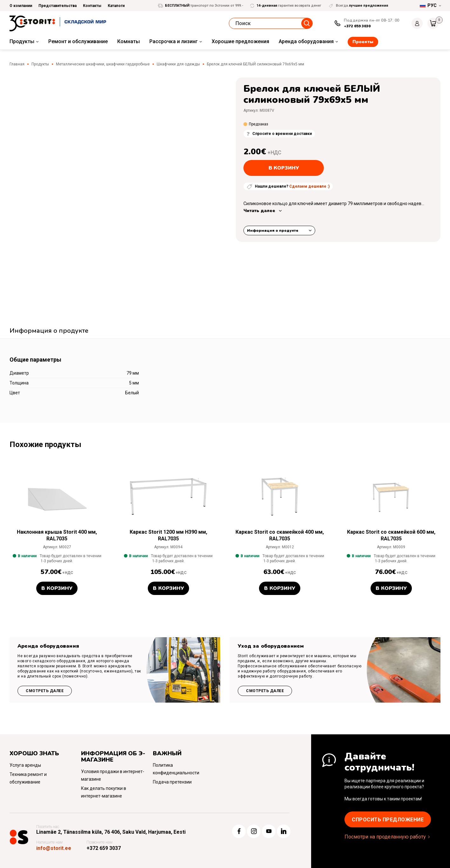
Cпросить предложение (388, 820)
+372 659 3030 (357, 26)
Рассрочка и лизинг (174, 41)
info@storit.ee (54, 848)
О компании (21, 6)
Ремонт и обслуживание (78, 41)
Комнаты (129, 41)
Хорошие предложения (240, 41)
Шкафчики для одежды (178, 64)
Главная (17, 64)
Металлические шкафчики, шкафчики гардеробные (103, 64)
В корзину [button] (57, 588)
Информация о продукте (273, 230)
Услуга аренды (25, 765)
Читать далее (259, 211)
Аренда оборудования (306, 41)
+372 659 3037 (104, 848)
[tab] (49, 331)
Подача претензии (172, 782)
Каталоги (116, 6)
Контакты (92, 6)
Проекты (363, 42)
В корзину (284, 168)
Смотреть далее (45, 691)
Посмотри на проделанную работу (385, 837)
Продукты (22, 41)
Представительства (58, 6)
